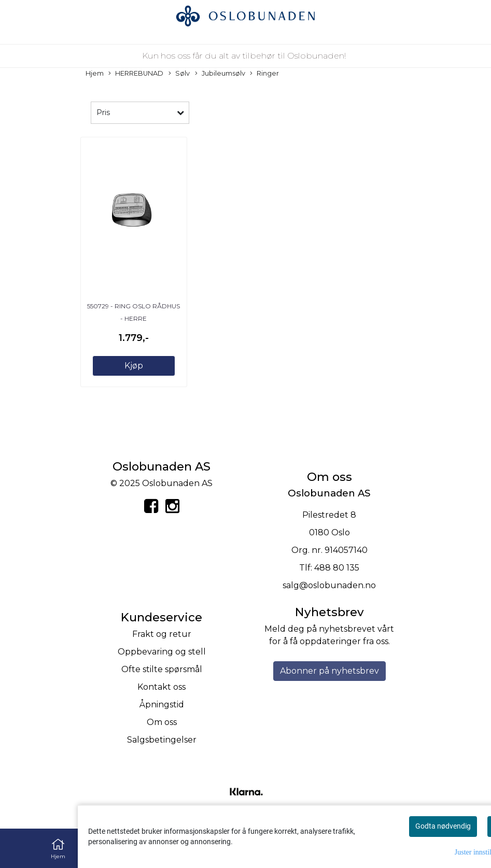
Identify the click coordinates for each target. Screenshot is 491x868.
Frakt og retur (162, 634)
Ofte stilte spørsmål (162, 669)
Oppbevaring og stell (162, 652)
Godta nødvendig (443, 826)
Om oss (162, 722)
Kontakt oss (162, 687)
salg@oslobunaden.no (329, 585)
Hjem (95, 73)
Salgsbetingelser (162, 740)
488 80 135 (337, 568)
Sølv (179, 74)
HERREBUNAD (136, 74)
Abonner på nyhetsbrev (329, 671)
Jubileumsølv (220, 74)
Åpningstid (162, 705)
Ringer (264, 74)
